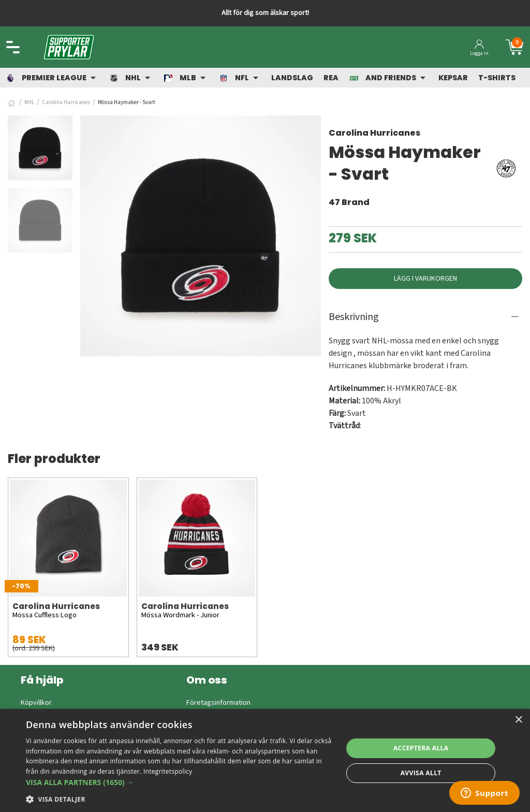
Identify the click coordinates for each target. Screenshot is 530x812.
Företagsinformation (218, 703)
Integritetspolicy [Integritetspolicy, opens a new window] (168, 771)
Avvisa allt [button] (421, 773)
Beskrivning (354, 317)
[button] (180, 782)
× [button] (518, 720)
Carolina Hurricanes (66, 102)
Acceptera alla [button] (421, 748)
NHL (29, 102)
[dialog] (265, 760)
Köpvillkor (36, 703)
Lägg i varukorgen (425, 279)
